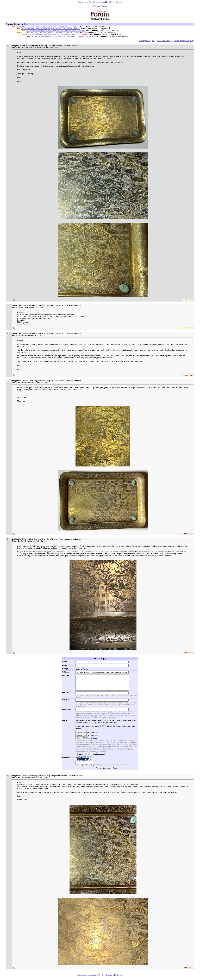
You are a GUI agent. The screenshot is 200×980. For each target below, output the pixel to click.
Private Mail (185, 41)
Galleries (119, 2)
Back (154, 41)
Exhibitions (110, 2)
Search (176, 41)
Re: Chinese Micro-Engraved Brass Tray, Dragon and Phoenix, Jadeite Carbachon (62, 36)
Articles (102, 2)
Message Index (145, 41)
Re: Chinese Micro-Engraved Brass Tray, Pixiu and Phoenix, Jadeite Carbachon (50, 29)
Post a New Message (164, 41)
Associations (93, 2)
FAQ (192, 41)
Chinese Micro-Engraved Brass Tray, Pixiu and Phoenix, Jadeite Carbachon (44, 27)
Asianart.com (83, 2)
